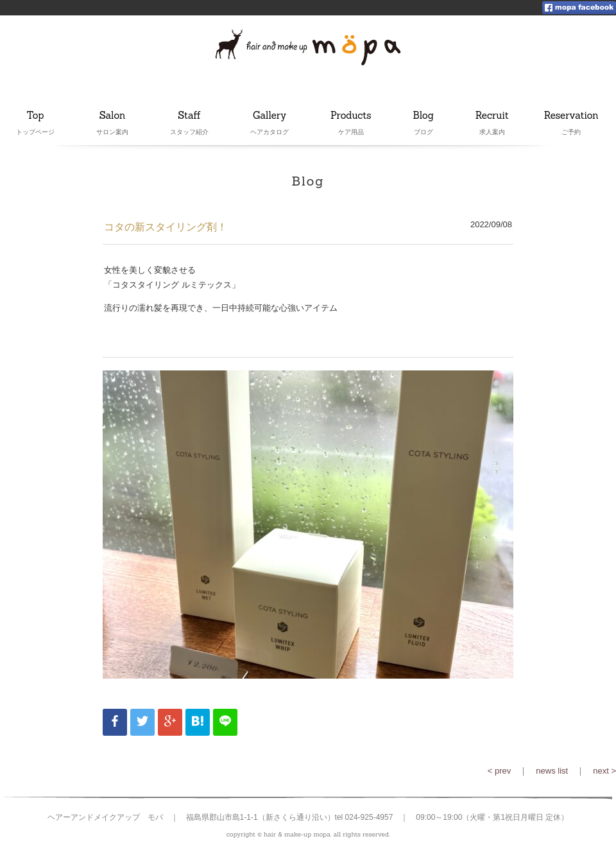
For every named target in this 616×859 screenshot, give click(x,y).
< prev (500, 771)
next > (604, 771)
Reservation (571, 116)
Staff (189, 116)
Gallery (269, 116)
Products (351, 116)
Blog (424, 116)
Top (35, 116)
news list (552, 771)
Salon (112, 116)
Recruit (492, 116)
